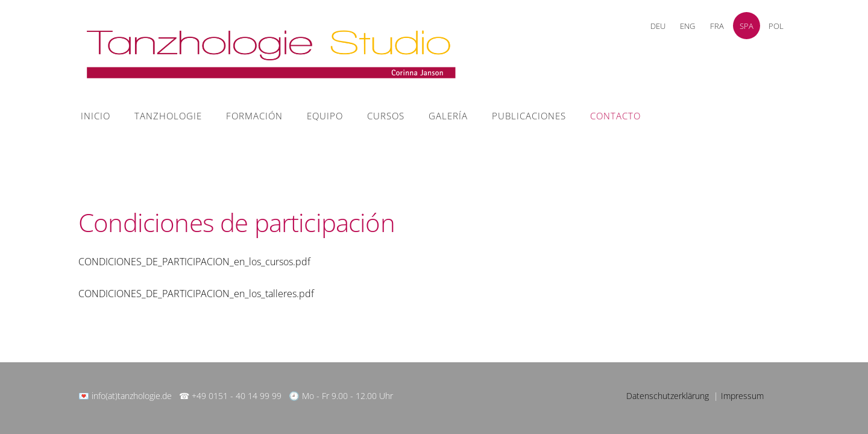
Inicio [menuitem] (96, 116)
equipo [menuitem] (325, 116)
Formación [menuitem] (254, 116)
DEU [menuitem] (658, 26)
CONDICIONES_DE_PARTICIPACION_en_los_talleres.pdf (196, 294)
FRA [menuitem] (717, 26)
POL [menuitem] (776, 26)
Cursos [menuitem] (386, 116)
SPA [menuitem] (747, 26)
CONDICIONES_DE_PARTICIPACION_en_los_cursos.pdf (194, 262)
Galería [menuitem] (448, 116)
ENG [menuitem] (687, 26)
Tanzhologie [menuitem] (168, 116)
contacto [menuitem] (615, 116)
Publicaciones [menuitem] (529, 116)
